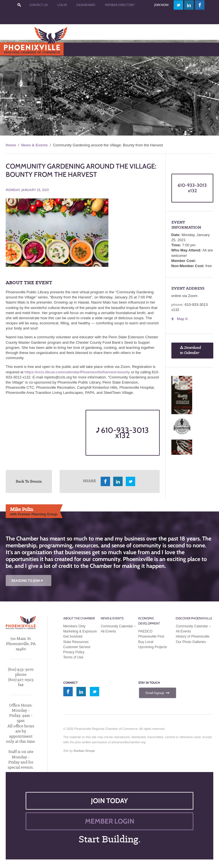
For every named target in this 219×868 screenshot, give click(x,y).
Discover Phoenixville (194, 618)
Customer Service (77, 647)
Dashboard (86, 5)
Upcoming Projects (153, 647)
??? (19, 5)
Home (11, 145)
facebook (200, 5)
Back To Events (29, 481)
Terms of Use (73, 657)
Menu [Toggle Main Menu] (14, 49)
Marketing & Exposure (80, 631)
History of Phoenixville (192, 636)
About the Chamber (79, 618)
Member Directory (120, 5)
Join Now (161, 5)
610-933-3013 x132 (122, 433)
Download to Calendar (190, 350)
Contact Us (38, 5)
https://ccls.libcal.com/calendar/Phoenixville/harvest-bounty (77, 372)
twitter (178, 5)
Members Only (74, 626)
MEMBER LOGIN (110, 821)
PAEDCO (145, 631)
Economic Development (149, 621)
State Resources (76, 642)
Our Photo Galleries (191, 642)
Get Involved (73, 636)
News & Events (34, 145)
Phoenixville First (151, 636)
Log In (62, 5)
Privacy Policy (74, 652)
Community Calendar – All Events (118, 629)
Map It (182, 319)
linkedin (189, 5)
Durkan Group (84, 751)
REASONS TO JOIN (28, 581)
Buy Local (146, 642)
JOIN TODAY (109, 801)
